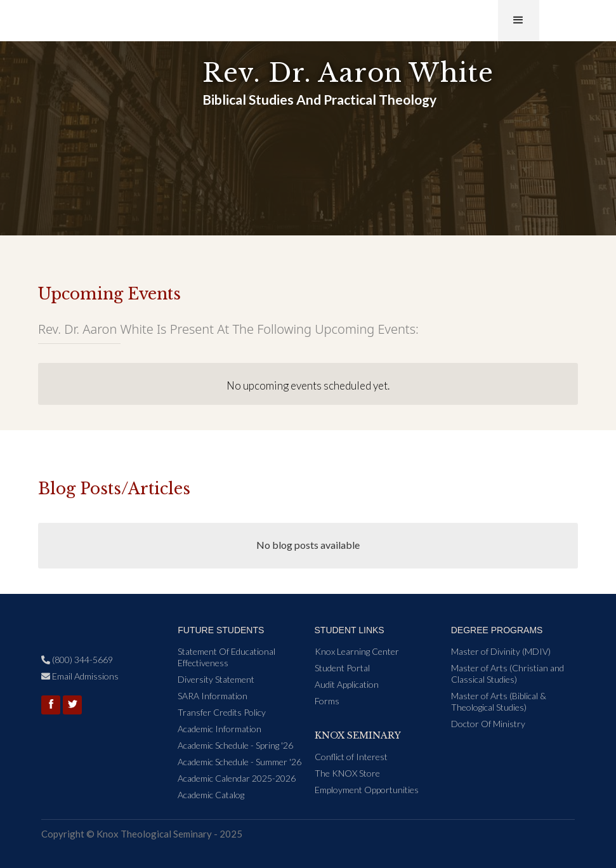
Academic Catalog (211, 795)
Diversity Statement (216, 679)
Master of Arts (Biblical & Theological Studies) (499, 701)
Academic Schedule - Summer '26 (239, 762)
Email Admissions (80, 676)
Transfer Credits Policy (222, 712)
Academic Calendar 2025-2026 (237, 778)
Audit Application (347, 684)
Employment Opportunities (367, 790)
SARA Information (213, 696)
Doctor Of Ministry (488, 724)
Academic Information (220, 729)
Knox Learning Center (357, 651)
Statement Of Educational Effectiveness (226, 657)
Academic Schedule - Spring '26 (235, 745)
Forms (327, 701)
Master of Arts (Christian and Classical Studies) (508, 674)
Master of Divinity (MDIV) (501, 651)
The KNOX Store (347, 773)
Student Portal (342, 668)
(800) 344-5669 (77, 660)
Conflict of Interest (351, 757)
